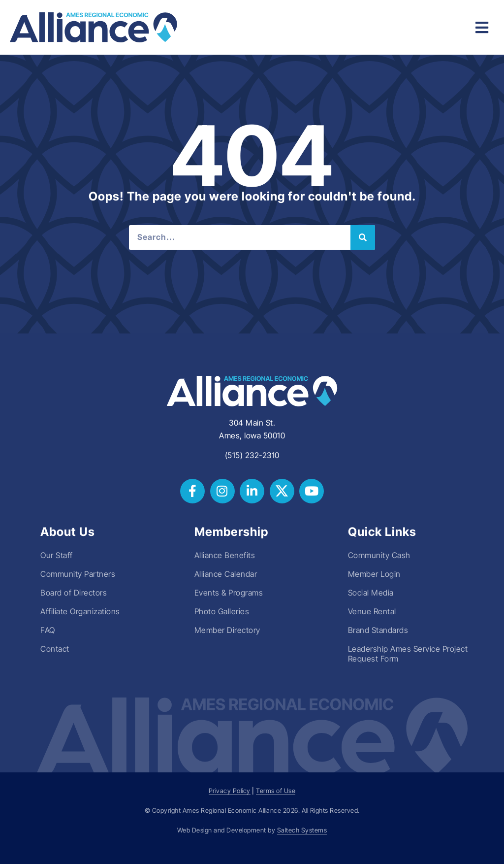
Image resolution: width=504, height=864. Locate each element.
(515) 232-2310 (252, 455)
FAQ (48, 630)
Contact (55, 649)
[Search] (363, 237)
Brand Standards (378, 630)
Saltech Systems (302, 830)
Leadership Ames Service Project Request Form (408, 654)
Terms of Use (276, 791)
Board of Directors (74, 593)
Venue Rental (372, 611)
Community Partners (78, 574)
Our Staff (57, 555)
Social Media (371, 593)
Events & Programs (229, 593)
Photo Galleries (222, 611)
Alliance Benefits (225, 555)
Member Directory (227, 630)
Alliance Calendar (226, 574)
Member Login (374, 574)
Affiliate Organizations (80, 611)
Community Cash (379, 555)
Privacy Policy (230, 791)
